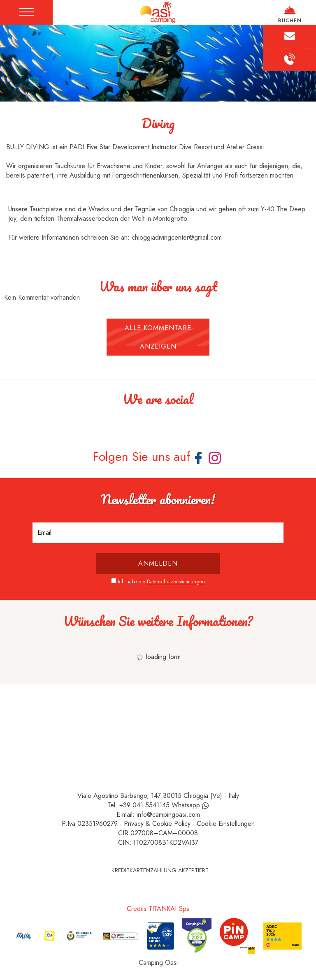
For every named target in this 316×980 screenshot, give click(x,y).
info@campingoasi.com (168, 815)
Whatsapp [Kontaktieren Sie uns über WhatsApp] (190, 805)
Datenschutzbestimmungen (176, 582)
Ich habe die (161, 582)
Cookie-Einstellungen (226, 824)
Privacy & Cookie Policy (157, 824)
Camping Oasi (158, 963)
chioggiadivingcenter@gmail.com (177, 237)
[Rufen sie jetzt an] (290, 59)
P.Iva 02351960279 (90, 824)
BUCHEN (290, 14)
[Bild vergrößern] (6, 427)
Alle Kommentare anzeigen (158, 337)
